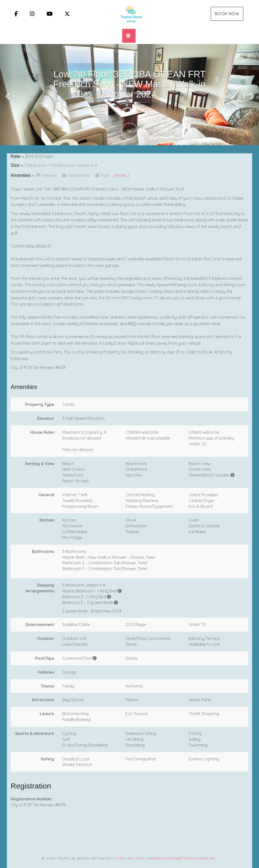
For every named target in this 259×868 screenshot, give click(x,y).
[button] (6, 95)
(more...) (122, 175)
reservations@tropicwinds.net (183, 858)
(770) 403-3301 (130, 858)
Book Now (227, 14)
